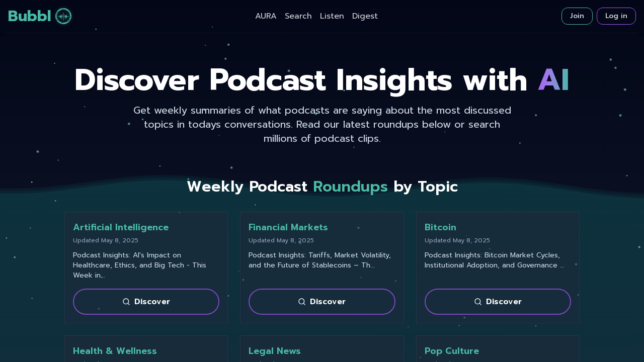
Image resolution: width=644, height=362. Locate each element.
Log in (616, 16)
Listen (332, 16)
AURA (266, 16)
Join (577, 16)
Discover (146, 302)
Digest (365, 16)
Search (298, 16)
